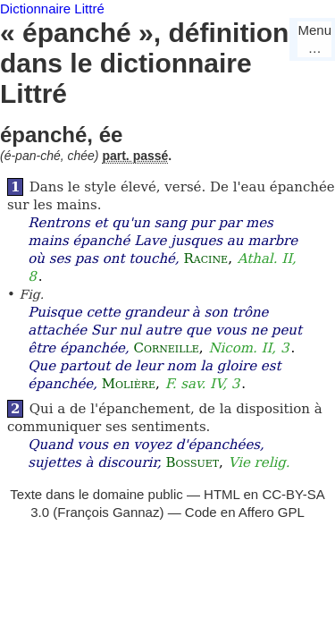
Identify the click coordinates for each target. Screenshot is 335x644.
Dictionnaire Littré (52, 8)
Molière (129, 384)
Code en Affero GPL (245, 512)
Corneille (166, 348)
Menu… (314, 39)
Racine (205, 258)
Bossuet (193, 462)
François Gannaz (108, 512)
